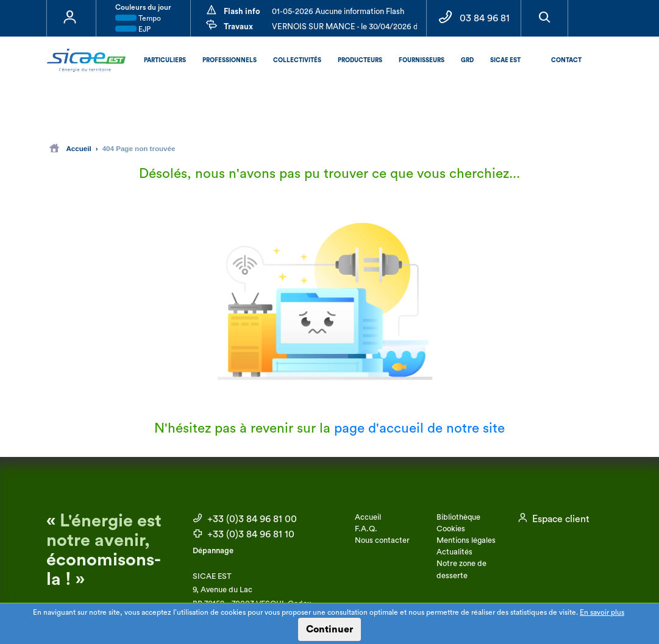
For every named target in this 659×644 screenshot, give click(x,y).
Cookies (451, 529)
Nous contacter (382, 540)
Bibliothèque (458, 517)
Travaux (238, 27)
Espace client (554, 519)
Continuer (329, 629)
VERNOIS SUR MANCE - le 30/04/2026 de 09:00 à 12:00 (373, 27)
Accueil (70, 148)
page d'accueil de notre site (419, 428)
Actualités (454, 552)
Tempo (138, 18)
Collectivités (297, 60)
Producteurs (360, 60)
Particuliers (165, 60)
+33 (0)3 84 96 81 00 (245, 519)
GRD (467, 60)
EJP (133, 29)
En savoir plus (602, 612)
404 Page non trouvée (139, 148)
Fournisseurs (422, 60)
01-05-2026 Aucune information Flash (338, 11)
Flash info (242, 11)
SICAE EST (505, 60)
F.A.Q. (366, 529)
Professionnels (230, 60)
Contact (566, 60)
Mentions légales (466, 540)
